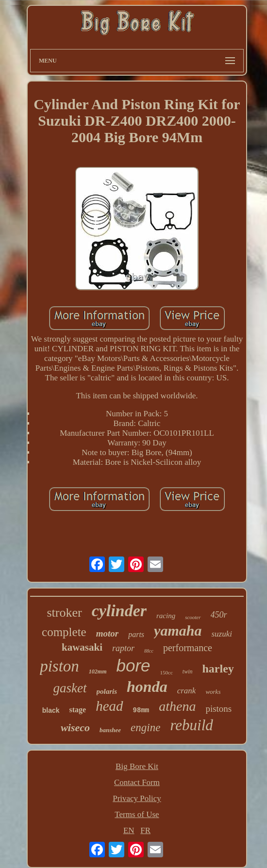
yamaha (178, 631)
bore (133, 665)
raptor (123, 648)
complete (64, 632)
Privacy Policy (137, 798)
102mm (98, 671)
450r (219, 615)
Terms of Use (137, 814)
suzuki (222, 634)
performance (188, 648)
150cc (167, 672)
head (109, 706)
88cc (149, 651)
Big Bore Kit (137, 766)
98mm (141, 710)
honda (147, 687)
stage (78, 710)
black (51, 710)
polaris (107, 691)
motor (107, 633)
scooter (193, 617)
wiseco (75, 728)
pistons (218, 709)
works (213, 692)
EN (129, 830)
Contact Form (137, 782)
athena (177, 706)
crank (187, 691)
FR (145, 830)
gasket (70, 688)
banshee (110, 730)
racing (166, 616)
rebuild (191, 725)
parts (136, 634)
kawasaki (82, 647)
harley (218, 669)
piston (59, 666)
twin (188, 671)
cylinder (119, 611)
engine (145, 728)
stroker (64, 613)
